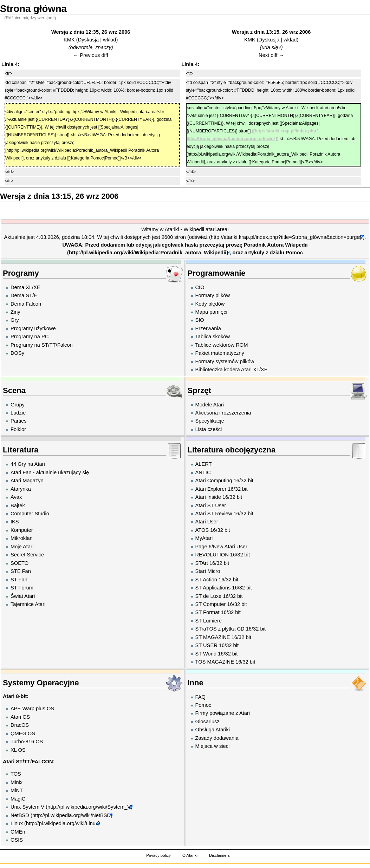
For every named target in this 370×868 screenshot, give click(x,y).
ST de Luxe (209, 596)
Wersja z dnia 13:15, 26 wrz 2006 (271, 32)
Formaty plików (213, 295)
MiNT (17, 790)
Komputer (22, 530)
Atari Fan (21, 472)
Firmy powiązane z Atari (223, 713)
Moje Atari (22, 547)
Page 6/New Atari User (221, 547)
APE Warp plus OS (32, 709)
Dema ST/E (24, 295)
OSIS (17, 840)
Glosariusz (207, 722)
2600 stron (174, 237)
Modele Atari (210, 405)
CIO (200, 287)
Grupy (18, 405)
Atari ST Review (214, 514)
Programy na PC (30, 337)
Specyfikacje (210, 421)
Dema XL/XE (25, 287)
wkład (109, 40)
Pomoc (294, 253)
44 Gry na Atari (28, 464)
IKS (15, 522)
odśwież (198, 237)
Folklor (18, 429)
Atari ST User (211, 505)
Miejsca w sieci (213, 746)
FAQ (200, 697)
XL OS (18, 750)
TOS (16, 774)
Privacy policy (158, 855)
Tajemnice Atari (28, 604)
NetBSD (20, 815)
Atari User (207, 522)
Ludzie (18, 413)
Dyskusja (88, 40)
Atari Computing (214, 481)
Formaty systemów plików (225, 361)
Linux (17, 823)
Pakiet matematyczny (220, 353)
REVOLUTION (212, 555)
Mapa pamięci (211, 312)
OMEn (18, 832)
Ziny (15, 312)
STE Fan (21, 571)
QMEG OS (23, 733)
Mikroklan (22, 538)
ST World (206, 654)
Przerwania (208, 328)
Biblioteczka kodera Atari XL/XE (232, 370)
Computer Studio (30, 514)
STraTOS (206, 629)
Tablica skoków (213, 337)
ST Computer (211, 604)
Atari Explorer (211, 489)
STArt (202, 563)
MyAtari (204, 538)
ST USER (206, 645)
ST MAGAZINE (213, 637)
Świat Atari (23, 596)
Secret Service (27, 555)
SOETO (20, 563)
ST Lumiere (209, 621)
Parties (19, 421)
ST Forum (22, 588)
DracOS (20, 725)
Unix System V (27, 807)
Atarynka (21, 489)
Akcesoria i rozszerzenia (223, 413)
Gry (15, 320)
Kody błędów (210, 304)
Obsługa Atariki (213, 730)
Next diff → (271, 55)
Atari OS (20, 717)
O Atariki (190, 855)
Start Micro (208, 571)
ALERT (204, 464)
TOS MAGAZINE (215, 662)
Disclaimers (219, 855)
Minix (17, 782)
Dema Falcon (26, 304)
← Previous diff (91, 55)
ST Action (206, 580)
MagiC (18, 799)
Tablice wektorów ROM (222, 345)
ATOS (202, 530)
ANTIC (203, 472)
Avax (16, 497)
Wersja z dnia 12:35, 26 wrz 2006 (91, 32)
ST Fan (19, 580)
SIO (200, 320)
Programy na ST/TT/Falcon (42, 345)
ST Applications (213, 588)
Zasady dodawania (217, 738)
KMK (69, 40)
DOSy (17, 353)
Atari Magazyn (27, 481)
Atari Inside (208, 497)
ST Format (207, 612)
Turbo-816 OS (27, 742)
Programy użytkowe (33, 328)
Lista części (209, 429)
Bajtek (18, 505)
